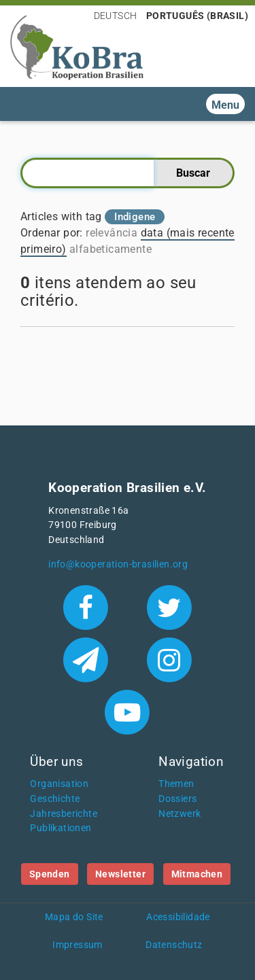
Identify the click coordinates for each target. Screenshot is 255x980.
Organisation (59, 784)
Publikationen (61, 828)
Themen (176, 784)
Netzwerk (180, 814)
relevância (112, 233)
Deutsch (116, 16)
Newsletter (120, 874)
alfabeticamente (111, 249)
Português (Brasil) (197, 16)
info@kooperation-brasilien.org (118, 564)
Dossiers (177, 799)
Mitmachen (197, 874)
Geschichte (55, 799)
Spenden (50, 874)
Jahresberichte (64, 814)
